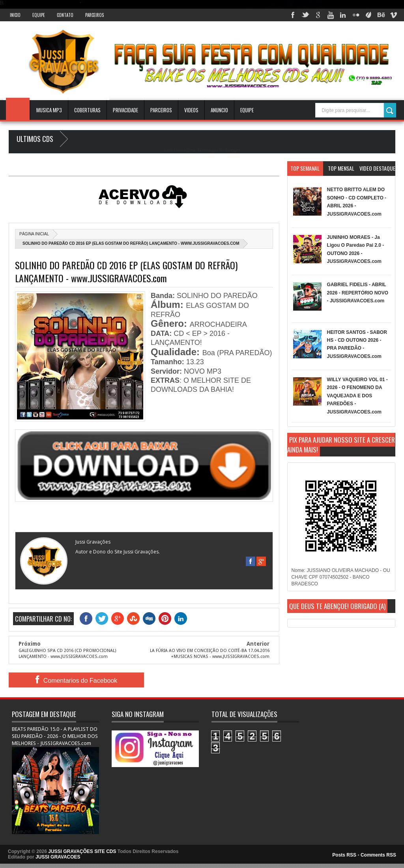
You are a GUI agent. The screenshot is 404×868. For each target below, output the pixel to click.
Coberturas (87, 110)
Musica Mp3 (49, 110)
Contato (65, 15)
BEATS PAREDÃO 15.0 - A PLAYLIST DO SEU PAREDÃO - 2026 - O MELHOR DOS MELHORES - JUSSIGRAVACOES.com (55, 736)
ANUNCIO (219, 110)
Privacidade (125, 110)
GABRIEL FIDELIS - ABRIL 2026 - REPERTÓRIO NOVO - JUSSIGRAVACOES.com (358, 293)
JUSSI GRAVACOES (58, 857)
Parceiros (94, 15)
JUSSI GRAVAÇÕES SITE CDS (82, 851)
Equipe (39, 15)
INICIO (15, 15)
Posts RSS (344, 855)
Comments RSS (378, 855)
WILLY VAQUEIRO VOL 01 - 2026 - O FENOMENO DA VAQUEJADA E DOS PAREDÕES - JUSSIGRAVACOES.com (357, 396)
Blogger (233, 150)
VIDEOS (191, 110)
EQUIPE (247, 110)
